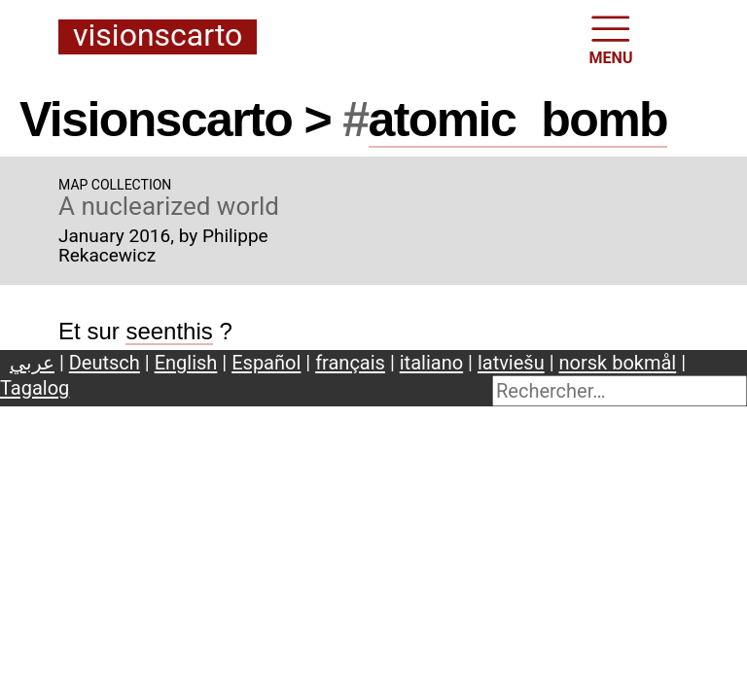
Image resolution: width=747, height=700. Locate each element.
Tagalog (35, 388)
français (350, 363)
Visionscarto (158, 36)
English (186, 363)
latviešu (511, 363)
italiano (431, 363)
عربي (32, 363)
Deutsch (105, 363)
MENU (611, 38)
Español (266, 363)
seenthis (169, 331)
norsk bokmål (618, 363)
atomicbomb (518, 120)
